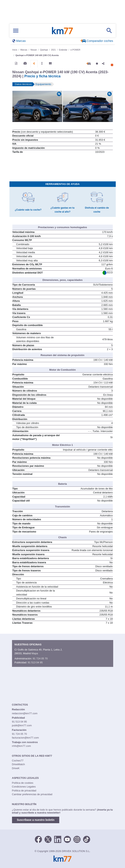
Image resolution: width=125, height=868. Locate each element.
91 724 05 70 (40, 658)
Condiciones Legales (24, 787)
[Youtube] (67, 839)
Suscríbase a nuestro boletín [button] (36, 820)
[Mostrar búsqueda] (109, 31)
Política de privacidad (24, 791)
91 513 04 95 (35, 662)
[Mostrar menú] (16, 31)
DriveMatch (19, 764)
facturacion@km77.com (25, 738)
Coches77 (18, 761)
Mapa (35, 653)
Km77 (62, 31)
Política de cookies (23, 783)
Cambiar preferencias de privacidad (32, 794)
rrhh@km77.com (21, 746)
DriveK (16, 768)
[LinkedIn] (58, 839)
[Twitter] (48, 839)
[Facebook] (38, 839)
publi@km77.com (22, 725)
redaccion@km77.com (25, 713)
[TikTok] (87, 839)
